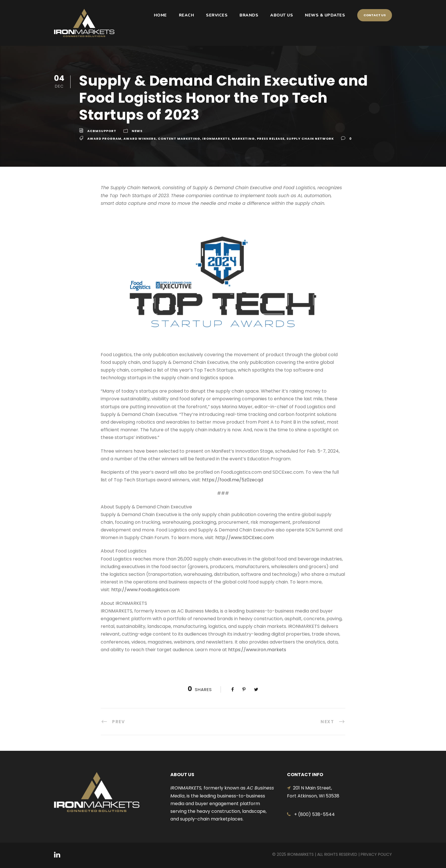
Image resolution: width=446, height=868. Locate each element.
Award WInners (140, 139)
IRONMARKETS (216, 139)
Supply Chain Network (310, 139)
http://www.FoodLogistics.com (145, 590)
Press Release (271, 139)
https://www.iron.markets (257, 650)
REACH (187, 15)
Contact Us (375, 15)
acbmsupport (102, 131)
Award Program (104, 139)
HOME (160, 15)
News (137, 131)
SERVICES (217, 15)
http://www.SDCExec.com (244, 538)
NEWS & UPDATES (325, 15)
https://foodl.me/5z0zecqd (233, 480)
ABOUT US (282, 15)
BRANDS (249, 15)
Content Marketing (179, 139)
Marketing (243, 139)
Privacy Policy (376, 854)
